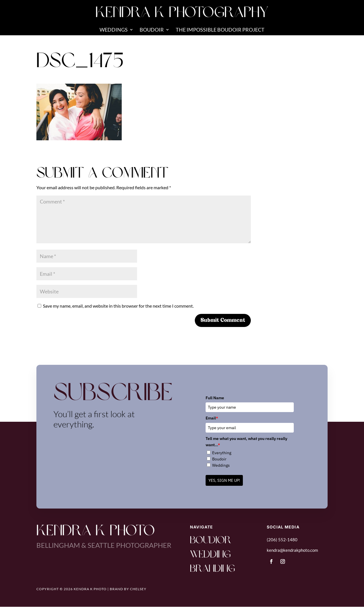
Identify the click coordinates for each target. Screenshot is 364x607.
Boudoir (152, 30)
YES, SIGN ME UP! (224, 480)
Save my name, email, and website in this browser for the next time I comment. (118, 306)
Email (212, 418)
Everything (222, 453)
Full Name (215, 398)
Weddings (114, 30)
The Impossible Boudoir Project (220, 30)
